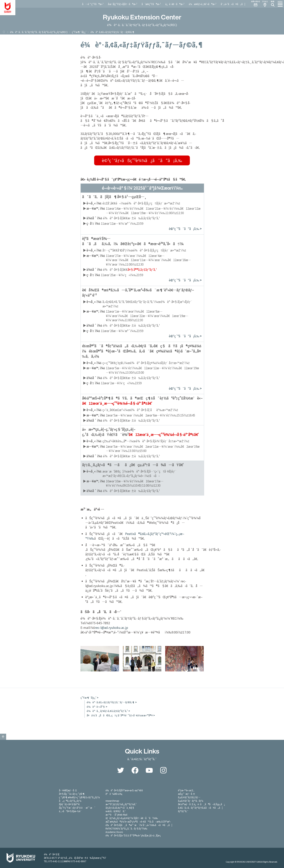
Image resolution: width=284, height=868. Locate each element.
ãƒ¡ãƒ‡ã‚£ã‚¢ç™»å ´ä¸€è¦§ (120, 808)
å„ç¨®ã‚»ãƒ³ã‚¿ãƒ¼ (70, 801)
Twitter (121, 770)
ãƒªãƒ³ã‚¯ (183, 811)
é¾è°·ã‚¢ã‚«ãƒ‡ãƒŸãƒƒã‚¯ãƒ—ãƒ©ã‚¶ (111, 702)
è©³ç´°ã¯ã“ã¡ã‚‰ (184, 229)
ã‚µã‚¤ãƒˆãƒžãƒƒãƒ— (189, 797)
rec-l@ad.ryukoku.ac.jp (111, 627)
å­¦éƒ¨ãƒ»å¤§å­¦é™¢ (69, 804)
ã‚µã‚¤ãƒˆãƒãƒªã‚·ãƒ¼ (191, 801)
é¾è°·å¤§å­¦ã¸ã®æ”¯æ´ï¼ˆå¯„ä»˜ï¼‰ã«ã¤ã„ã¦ (139, 825)
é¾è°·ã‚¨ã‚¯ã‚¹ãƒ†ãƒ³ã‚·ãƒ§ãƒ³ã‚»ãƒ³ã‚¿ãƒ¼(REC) (39, 32)
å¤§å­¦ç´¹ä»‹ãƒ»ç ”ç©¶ (72, 794)
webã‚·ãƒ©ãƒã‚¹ (116, 811)
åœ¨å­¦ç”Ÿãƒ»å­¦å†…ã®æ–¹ (123, 4)
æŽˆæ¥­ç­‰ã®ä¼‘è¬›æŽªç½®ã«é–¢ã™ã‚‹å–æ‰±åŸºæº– (138, 821)
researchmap (112, 801)
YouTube (149, 770)
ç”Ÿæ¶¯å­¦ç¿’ (79, 32)
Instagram (163, 770)
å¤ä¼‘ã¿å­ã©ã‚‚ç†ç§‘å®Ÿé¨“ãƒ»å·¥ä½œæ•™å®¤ (120, 715)
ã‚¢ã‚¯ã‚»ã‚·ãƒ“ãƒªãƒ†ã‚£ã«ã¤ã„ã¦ (200, 808)
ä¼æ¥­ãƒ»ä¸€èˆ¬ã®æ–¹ (203, 4)
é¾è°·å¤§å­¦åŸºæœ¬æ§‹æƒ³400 (124, 790)
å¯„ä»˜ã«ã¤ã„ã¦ (233, 4)
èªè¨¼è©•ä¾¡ (114, 794)
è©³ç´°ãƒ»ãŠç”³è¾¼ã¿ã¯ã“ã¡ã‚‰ (142, 160)
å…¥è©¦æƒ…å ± (68, 790)
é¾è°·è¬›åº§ (96, 707)
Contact (254, 4)
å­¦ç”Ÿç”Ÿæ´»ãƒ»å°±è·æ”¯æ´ (77, 808)
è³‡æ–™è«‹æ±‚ (186, 790)
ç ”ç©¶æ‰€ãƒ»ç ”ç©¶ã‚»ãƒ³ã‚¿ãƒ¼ (79, 797)
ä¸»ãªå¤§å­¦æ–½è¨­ (70, 811)
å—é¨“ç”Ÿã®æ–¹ (93, 4)
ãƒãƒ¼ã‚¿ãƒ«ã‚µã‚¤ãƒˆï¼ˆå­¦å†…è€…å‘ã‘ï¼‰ (132, 818)
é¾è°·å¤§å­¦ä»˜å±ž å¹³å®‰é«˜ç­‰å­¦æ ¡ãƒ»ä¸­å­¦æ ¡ (133, 835)
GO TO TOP (3, 737)
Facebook (135, 770)
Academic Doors (114, 832)
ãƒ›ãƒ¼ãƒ (4, 32)
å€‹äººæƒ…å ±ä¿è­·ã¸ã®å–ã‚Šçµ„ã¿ (202, 804)
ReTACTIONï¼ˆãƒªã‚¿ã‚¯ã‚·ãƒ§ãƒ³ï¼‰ (126, 828)
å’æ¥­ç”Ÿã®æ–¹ (151, 4)
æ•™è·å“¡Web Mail (116, 815)
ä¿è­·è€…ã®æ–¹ (175, 4)
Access (265, 4)
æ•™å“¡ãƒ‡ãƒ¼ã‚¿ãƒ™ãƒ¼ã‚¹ (121, 804)
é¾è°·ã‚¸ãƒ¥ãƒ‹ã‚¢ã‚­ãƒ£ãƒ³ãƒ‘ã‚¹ (107, 711)
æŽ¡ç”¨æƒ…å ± (187, 794)
